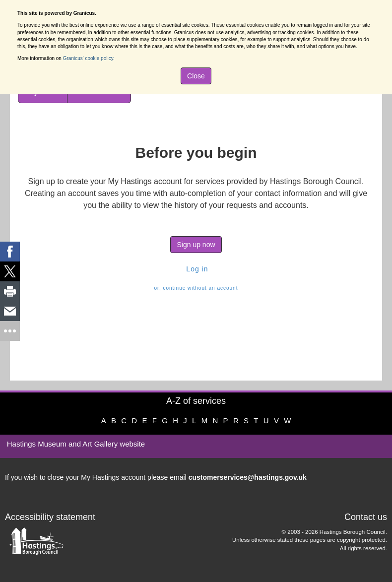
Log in (196, 269)
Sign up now (196, 245)
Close (196, 76)
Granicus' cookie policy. (89, 58)
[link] (10, 252)
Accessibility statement (50, 517)
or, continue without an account (196, 288)
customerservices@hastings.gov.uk (248, 477)
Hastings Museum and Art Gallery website (76, 444)
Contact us (366, 517)
